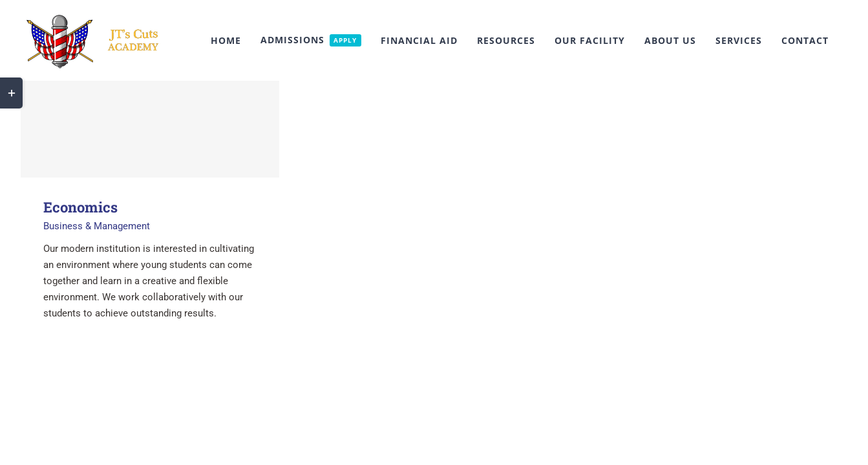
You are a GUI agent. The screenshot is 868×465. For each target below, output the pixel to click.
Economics (80, 207)
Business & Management (97, 226)
